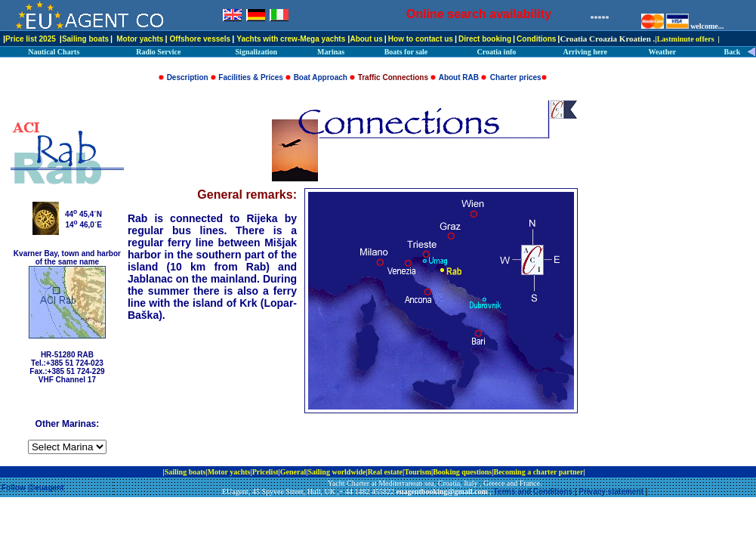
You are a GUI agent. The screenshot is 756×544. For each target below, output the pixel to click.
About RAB (459, 77)
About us (366, 39)
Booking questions (462, 472)
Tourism (418, 472)
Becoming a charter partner (538, 472)
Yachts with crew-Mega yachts (291, 39)
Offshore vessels (201, 39)
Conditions (536, 39)
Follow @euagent (33, 488)
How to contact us (421, 39)
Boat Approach (321, 77)
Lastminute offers (686, 39)
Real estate (385, 472)
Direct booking (485, 39)
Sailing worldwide (336, 472)
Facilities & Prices (251, 77)
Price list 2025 (31, 39)
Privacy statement (611, 491)
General (293, 472)
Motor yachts (140, 39)
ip (590, 472)
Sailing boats (85, 39)
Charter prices (516, 77)
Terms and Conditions (533, 491)
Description (188, 77)
